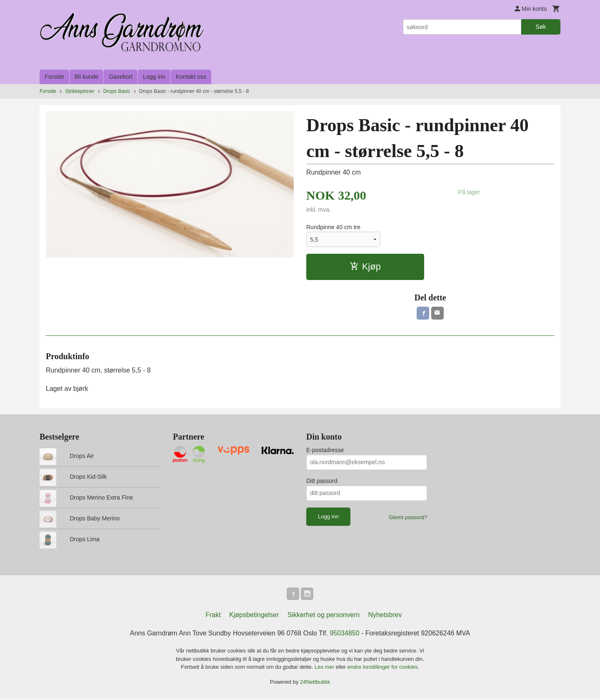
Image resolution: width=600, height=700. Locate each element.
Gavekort (121, 77)
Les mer (325, 669)
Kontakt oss (191, 77)
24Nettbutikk (315, 683)
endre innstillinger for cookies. (383, 669)
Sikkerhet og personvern (324, 616)
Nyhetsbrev (385, 616)
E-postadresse (325, 451)
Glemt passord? (408, 518)
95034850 (344, 635)
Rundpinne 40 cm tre (333, 227)
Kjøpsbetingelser (254, 616)
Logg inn (154, 77)
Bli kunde (87, 77)
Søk (541, 27)
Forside (54, 77)
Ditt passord (322, 482)
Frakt (213, 616)
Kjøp (365, 266)
